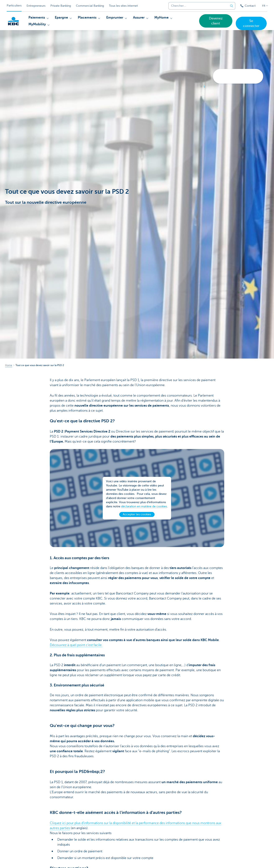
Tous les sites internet (123, 6)
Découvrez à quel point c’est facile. (76, 645)
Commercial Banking (90, 6)
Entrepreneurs (36, 6)
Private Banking (61, 6)
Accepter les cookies (137, 517)
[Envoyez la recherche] (232, 6)
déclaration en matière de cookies (144, 510)
